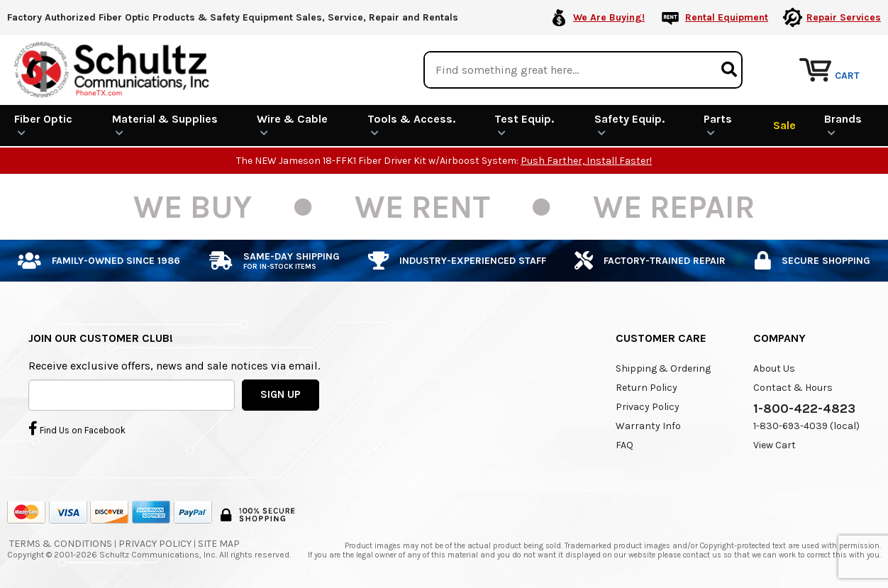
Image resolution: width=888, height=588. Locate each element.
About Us (774, 368)
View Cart (775, 445)
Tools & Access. (411, 125)
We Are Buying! (609, 17)
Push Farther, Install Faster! (586, 161)
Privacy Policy (648, 407)
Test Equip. (524, 125)
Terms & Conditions (61, 544)
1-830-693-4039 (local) (806, 426)
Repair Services (844, 17)
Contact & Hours (793, 388)
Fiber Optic (43, 125)
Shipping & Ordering (663, 368)
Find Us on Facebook (77, 428)
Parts (718, 125)
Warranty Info (648, 426)
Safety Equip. (629, 125)
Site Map (219, 544)
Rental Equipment (727, 17)
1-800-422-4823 (804, 409)
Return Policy (646, 388)
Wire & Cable (292, 125)
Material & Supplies (165, 125)
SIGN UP (281, 394)
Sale (784, 125)
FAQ (625, 445)
